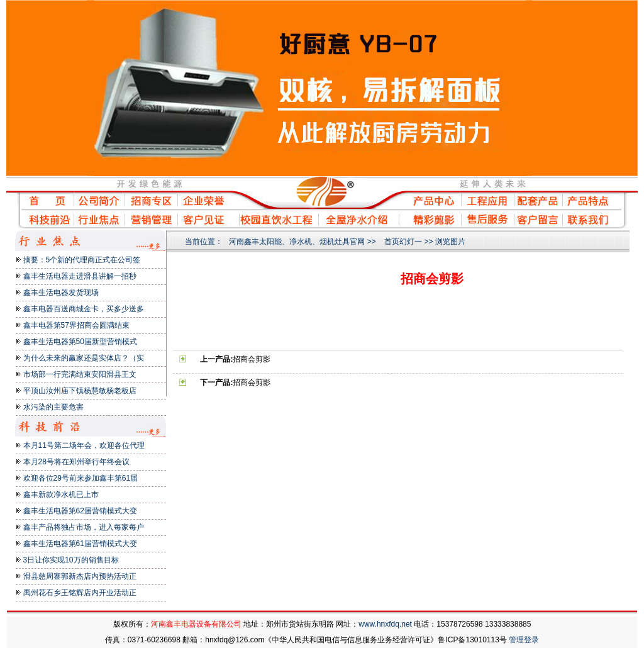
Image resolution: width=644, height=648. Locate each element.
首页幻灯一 (403, 242)
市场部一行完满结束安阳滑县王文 (80, 374)
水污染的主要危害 (53, 407)
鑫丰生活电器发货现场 (61, 293)
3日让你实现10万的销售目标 (71, 560)
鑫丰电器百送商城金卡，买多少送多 (84, 309)
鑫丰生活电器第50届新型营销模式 (80, 342)
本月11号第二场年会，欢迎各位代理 (84, 445)
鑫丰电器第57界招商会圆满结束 (76, 325)
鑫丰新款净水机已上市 (61, 494)
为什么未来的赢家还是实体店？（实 (84, 358)
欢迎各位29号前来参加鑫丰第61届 (81, 478)
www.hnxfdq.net (385, 624)
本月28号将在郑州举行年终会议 (76, 462)
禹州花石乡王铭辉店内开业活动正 (80, 593)
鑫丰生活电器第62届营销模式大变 (80, 511)
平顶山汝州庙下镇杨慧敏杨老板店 (80, 391)
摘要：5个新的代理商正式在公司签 (82, 260)
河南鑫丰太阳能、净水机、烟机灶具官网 (297, 242)
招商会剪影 (252, 359)
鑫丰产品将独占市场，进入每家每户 (84, 527)
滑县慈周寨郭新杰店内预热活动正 (80, 576)
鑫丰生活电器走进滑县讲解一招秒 (80, 276)
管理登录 (524, 640)
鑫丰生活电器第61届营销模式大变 (80, 544)
